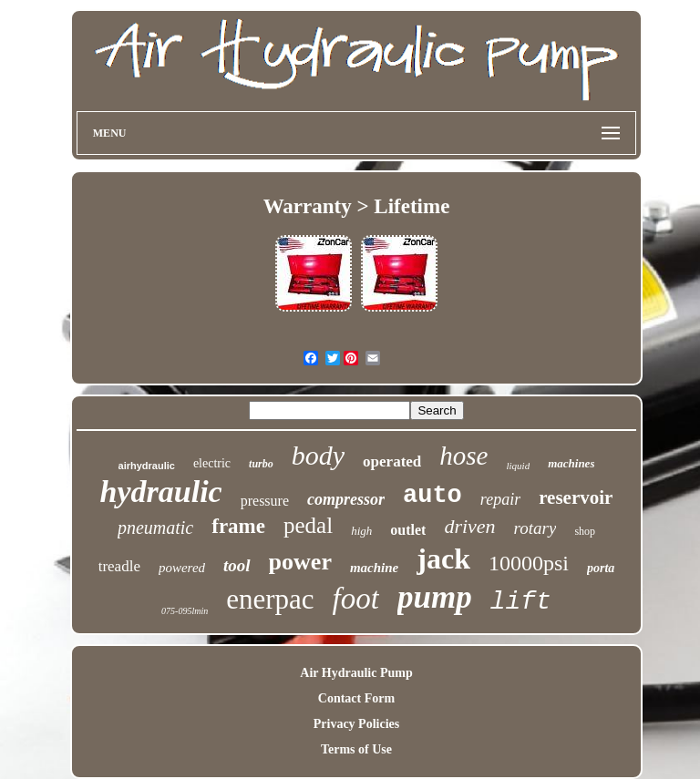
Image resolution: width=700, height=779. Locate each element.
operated (392, 461)
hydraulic (161, 492)
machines (571, 463)
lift (521, 602)
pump (435, 597)
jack (443, 559)
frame (238, 526)
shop (585, 531)
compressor (346, 499)
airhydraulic (147, 466)
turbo (261, 464)
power (300, 562)
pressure (265, 501)
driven (469, 526)
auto (432, 496)
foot (356, 599)
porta (601, 568)
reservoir (576, 497)
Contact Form (356, 698)
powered (182, 568)
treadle (119, 566)
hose (463, 456)
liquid (518, 466)
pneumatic (155, 528)
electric (212, 463)
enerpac (270, 599)
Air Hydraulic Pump (356, 673)
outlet (408, 530)
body (318, 455)
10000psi (529, 563)
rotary (535, 528)
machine (374, 568)
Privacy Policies (356, 724)
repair (500, 499)
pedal (308, 525)
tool (237, 565)
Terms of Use (356, 749)
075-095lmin (185, 611)
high (361, 531)
